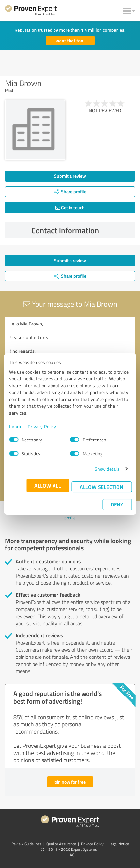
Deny (117, 504)
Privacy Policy (42, 426)
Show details (107, 469)
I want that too (68, 40)
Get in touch (70, 207)
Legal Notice (119, 844)
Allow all (48, 485)
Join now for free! (70, 782)
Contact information (82, 230)
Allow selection (101, 487)
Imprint (17, 426)
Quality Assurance (61, 844)
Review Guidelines (26, 844)
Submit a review (70, 176)
